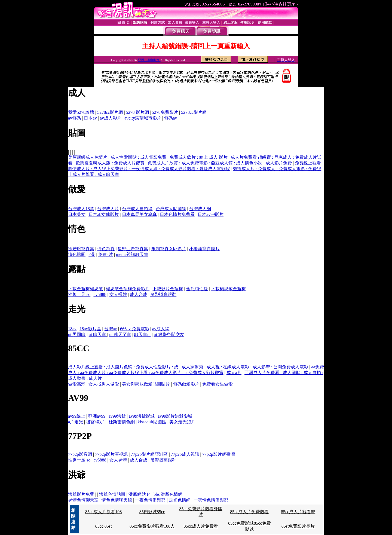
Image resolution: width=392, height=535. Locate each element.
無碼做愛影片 (186, 384)
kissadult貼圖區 (152, 422)
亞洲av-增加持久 (149, 60)
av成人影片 (111, 118)
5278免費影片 (165, 112)
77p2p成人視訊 (185, 454)
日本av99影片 (211, 214)
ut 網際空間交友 (169, 334)
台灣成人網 (200, 209)
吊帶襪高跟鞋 (163, 294)
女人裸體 (118, 294)
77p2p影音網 (80, 454)
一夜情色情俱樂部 (211, 500)
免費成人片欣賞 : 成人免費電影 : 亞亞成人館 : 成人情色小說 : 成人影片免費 (220, 163)
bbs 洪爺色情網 (168, 494)
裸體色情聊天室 (83, 500)
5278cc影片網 (110, 112)
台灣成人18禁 (81, 209)
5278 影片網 (137, 112)
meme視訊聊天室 (132, 254)
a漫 (92, 254)
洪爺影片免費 (81, 494)
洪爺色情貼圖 (112, 494)
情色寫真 (106, 249)
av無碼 (74, 118)
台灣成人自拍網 (137, 209)
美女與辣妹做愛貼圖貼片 (146, 384)
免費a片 (105, 254)
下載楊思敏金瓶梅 (228, 289)
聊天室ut (142, 334)
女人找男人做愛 (104, 384)
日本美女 (77, 214)
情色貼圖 (77, 254)
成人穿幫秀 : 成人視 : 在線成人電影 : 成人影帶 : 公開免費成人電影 (245, 367)
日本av (90, 118)
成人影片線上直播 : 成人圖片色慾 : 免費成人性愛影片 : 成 (123, 367)
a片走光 (76, 422)
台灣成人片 (108, 209)
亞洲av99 (97, 416)
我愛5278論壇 (81, 112)
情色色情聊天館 (117, 500)
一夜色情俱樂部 (150, 500)
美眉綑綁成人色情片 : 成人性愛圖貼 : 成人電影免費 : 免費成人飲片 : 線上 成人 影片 (148, 157)
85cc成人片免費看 (201, 526)
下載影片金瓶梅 (168, 289)
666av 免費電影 (135, 329)
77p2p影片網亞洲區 (149, 454)
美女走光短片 (182, 422)
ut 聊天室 (98, 334)
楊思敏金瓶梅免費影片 (128, 289)
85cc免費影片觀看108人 (152, 526)
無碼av (171, 118)
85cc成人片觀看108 (103, 512)
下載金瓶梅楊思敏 (85, 289)
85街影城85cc (152, 512)
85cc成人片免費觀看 (249, 512)
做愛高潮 (77, 384)
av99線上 (77, 416)
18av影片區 (90, 329)
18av (72, 329)
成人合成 (139, 294)
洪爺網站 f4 (140, 494)
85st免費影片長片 (298, 526)
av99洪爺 (117, 416)
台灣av (111, 329)
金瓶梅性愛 (197, 289)
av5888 (100, 294)
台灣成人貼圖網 (171, 209)
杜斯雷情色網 (122, 422)
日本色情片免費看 (177, 214)
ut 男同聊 (77, 334)
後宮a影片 (96, 422)
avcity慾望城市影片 (143, 118)
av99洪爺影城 (142, 416)
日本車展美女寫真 (139, 214)
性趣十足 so (79, 294)
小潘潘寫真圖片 (204, 249)
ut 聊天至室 (120, 334)
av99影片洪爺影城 (175, 416)
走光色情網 (180, 500)
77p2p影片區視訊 (111, 454)
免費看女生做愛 (218, 384)
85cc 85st (104, 526)
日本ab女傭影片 (104, 214)
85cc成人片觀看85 (298, 512)
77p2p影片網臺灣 (219, 454)
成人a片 (234, 373)
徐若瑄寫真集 (81, 249)
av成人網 (161, 329)
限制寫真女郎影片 (169, 249)
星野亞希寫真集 (133, 249)
